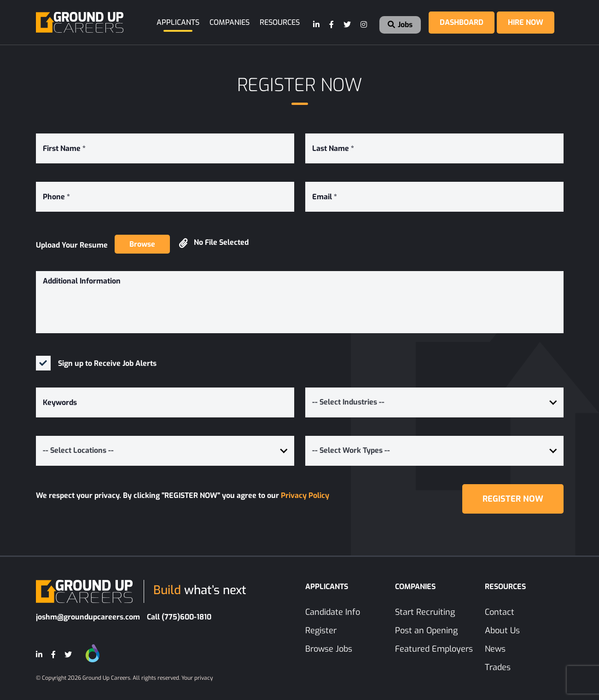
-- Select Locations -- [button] (78, 450)
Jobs (400, 25)
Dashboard (462, 22)
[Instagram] (364, 25)
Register (321, 631)
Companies (230, 22)
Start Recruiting (425, 612)
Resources (280, 22)
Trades (498, 667)
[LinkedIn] (317, 25)
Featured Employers (434, 649)
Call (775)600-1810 (179, 617)
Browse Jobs (329, 649)
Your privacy (197, 678)
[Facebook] (332, 25)
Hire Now (526, 22)
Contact (500, 612)
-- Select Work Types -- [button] (351, 450)
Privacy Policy (305, 495)
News (495, 649)
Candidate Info (333, 612)
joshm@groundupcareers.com (88, 617)
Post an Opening (426, 631)
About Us (502, 631)
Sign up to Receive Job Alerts (107, 363)
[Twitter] (348, 25)
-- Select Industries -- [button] (348, 402)
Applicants (178, 22)
